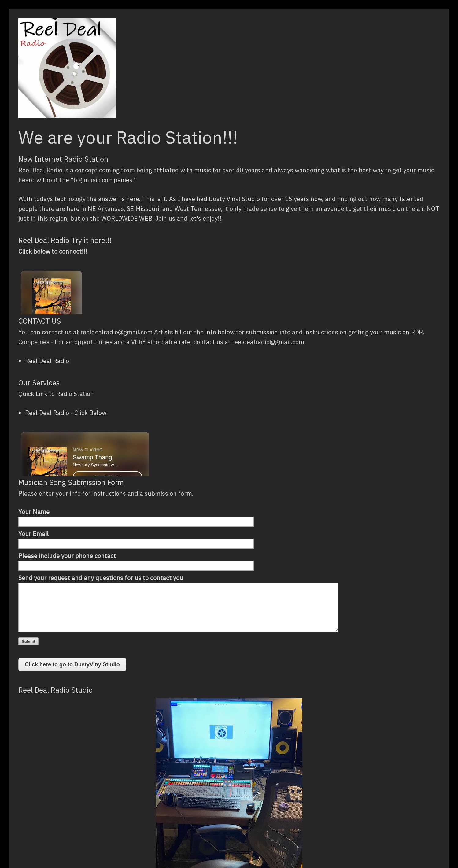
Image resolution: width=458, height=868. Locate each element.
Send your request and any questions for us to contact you (101, 578)
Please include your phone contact (67, 556)
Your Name (34, 512)
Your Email (33, 534)
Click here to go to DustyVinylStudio (72, 664)
